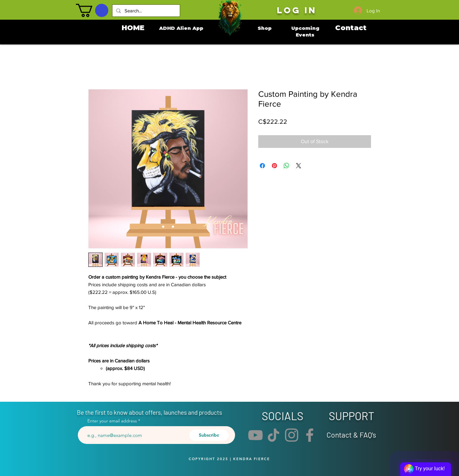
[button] (92, 10)
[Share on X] (299, 166)
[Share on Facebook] (262, 166)
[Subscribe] (209, 435)
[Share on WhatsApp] (287, 166)
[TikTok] (273, 435)
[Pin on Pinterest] (274, 166)
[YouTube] (255, 435)
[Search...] (145, 11)
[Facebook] (310, 435)
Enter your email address (112, 421)
